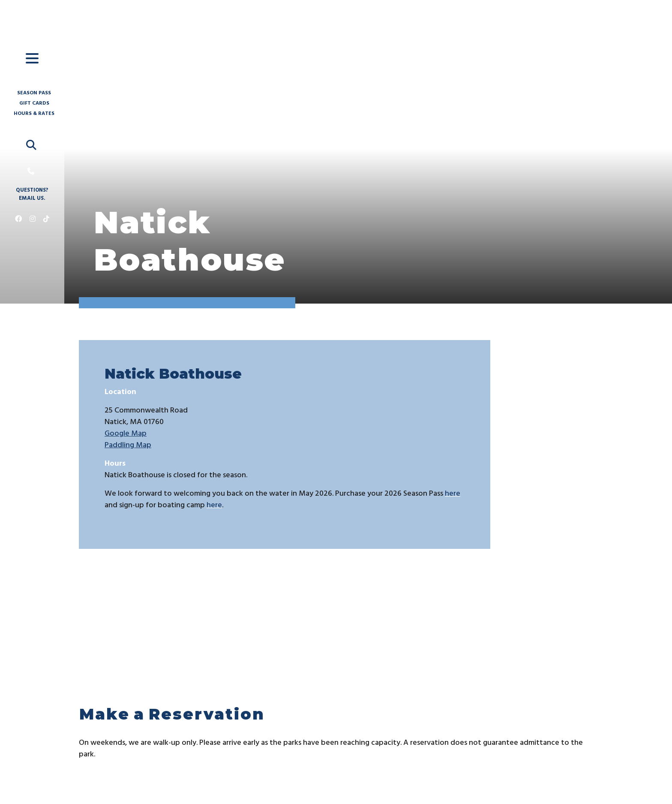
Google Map (126, 434)
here (453, 494)
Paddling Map (128, 445)
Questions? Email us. (32, 194)
